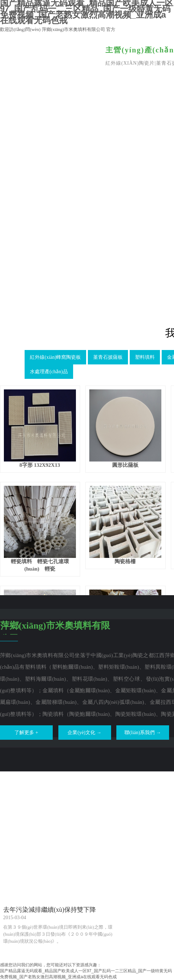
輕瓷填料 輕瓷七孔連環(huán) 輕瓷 (40, 565)
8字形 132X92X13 (40, 465)
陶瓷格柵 (125, 561)
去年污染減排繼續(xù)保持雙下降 (50, 910)
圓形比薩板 (125, 465)
